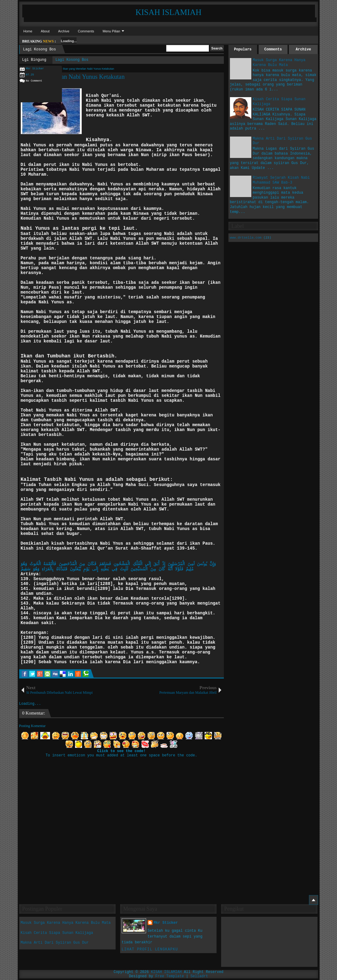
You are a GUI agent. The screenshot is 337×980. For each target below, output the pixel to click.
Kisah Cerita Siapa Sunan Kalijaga (57, 933)
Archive (64, 31)
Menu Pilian (111, 31)
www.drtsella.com (246, 238)
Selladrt (199, 976)
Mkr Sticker (166, 923)
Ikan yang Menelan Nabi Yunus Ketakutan (72, 77)
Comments (86, 31)
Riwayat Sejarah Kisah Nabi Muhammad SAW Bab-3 (281, 180)
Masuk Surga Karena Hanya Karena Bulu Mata (279, 63)
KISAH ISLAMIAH (168, 12)
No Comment (34, 81)
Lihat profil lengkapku (150, 949)
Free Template (170, 976)
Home (28, 31)
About (45, 31)
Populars (243, 49)
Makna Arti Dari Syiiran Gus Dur (55, 943)
